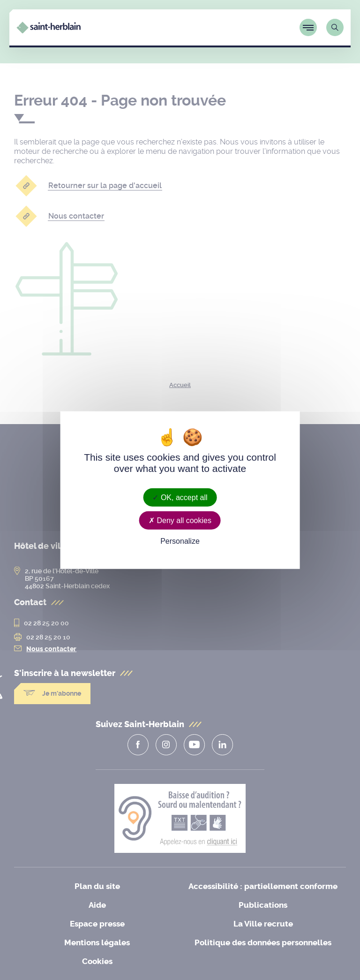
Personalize (180, 541)
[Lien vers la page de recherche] (335, 27)
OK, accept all (180, 497)
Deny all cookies (180, 520)
